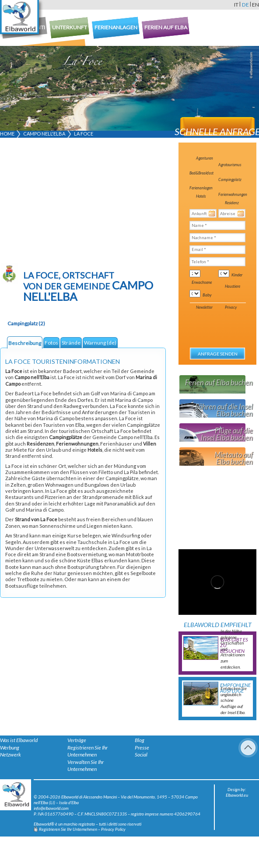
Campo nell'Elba (44, 134)
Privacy (231, 307)
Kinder (237, 275)
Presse (142, 748)
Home (7, 134)
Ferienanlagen (201, 188)
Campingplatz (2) (26, 323)
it (236, 5)
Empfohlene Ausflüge (235, 688)
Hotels (201, 196)
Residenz (232, 203)
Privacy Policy (113, 829)
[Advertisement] (72, 202)
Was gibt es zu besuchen (234, 645)
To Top (248, 748)
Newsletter (204, 307)
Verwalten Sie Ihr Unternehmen (86, 766)
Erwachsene (202, 282)
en (255, 5)
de (245, 5)
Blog (140, 740)
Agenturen (205, 158)
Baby (207, 295)
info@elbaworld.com (51, 808)
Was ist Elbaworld (19, 740)
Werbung (10, 748)
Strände (71, 343)
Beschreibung (25, 343)
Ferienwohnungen (233, 194)
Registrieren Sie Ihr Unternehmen (87, 751)
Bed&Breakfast (201, 173)
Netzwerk (10, 755)
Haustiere (233, 286)
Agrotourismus (230, 165)
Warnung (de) (100, 343)
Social (141, 755)
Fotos (51, 343)
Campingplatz (230, 180)
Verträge (77, 740)
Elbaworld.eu (237, 795)
